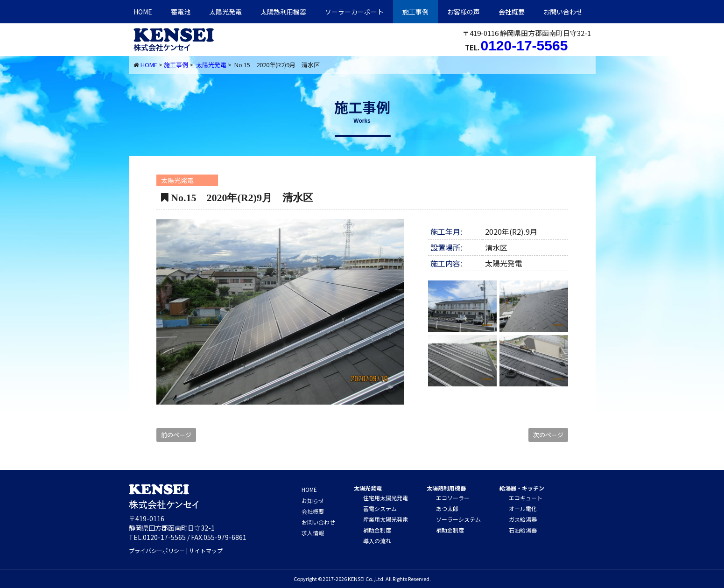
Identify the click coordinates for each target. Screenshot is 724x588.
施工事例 (415, 12)
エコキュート (526, 498)
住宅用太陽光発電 (386, 498)
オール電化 (523, 508)
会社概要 (512, 12)
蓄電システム (380, 508)
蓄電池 (181, 12)
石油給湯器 (523, 530)
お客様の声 (464, 12)
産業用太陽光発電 (386, 519)
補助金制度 (377, 530)
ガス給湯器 (523, 519)
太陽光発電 (225, 12)
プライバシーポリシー (157, 550)
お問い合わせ (563, 12)
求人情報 (313, 533)
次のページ (548, 435)
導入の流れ (377, 541)
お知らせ (313, 500)
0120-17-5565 (524, 45)
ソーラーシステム (458, 519)
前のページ (176, 435)
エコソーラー (453, 498)
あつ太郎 (447, 508)
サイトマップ (206, 550)
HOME (143, 12)
